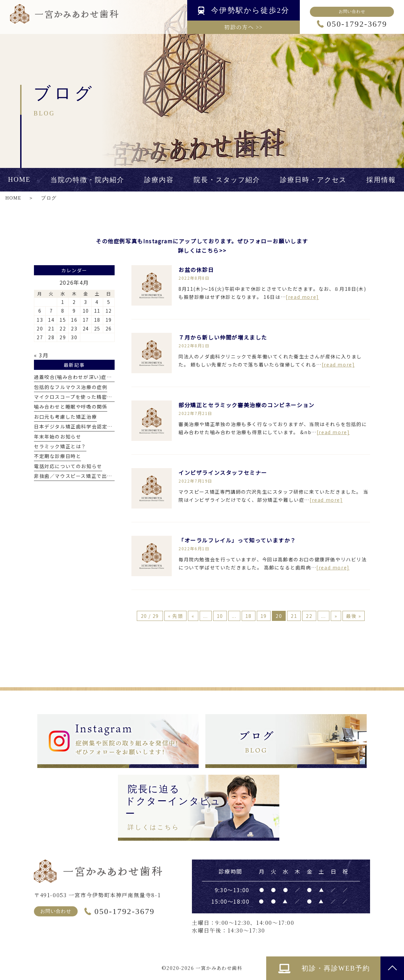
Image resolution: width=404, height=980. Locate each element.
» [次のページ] (336, 616)
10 (220, 616)
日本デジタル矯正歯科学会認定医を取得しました (92, 426)
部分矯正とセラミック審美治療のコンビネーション (247, 405)
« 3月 (41, 355)
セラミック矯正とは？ (60, 446)
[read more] (302, 297)
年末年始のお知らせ (57, 436)
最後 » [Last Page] (354, 616)
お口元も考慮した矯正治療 (65, 417)
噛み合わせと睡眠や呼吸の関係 (71, 407)
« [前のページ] (193, 616)
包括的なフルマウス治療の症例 (71, 387)
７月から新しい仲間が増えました (223, 337)
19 (264, 616)
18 (249, 616)
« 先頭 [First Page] (175, 616)
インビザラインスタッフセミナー (223, 473)
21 (294, 616)
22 (309, 616)
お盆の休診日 (196, 270)
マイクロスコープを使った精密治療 (76, 397)
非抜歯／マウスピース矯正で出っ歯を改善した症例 (94, 476)
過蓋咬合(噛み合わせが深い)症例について (83, 377)
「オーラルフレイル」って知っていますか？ (237, 540)
